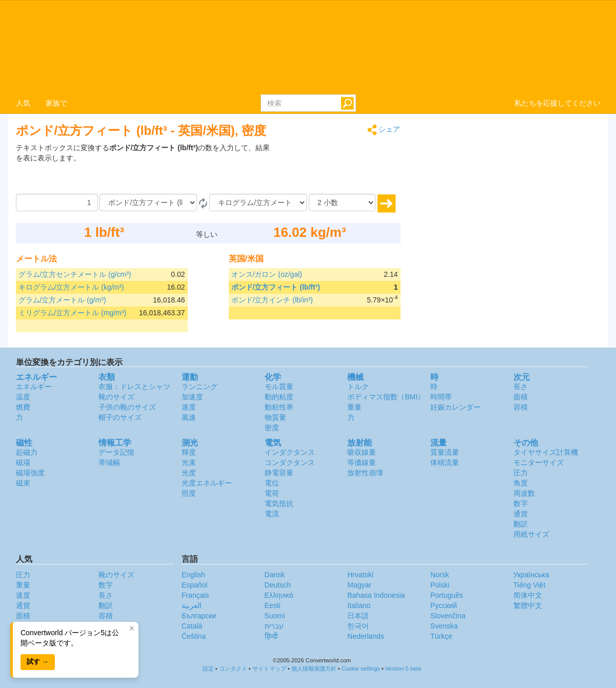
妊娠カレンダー (455, 407)
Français (195, 595)
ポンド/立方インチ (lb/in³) (272, 300)
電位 (272, 483)
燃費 (23, 407)
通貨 (521, 514)
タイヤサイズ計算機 (546, 452)
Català (192, 626)
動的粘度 (279, 397)
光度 (189, 473)
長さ (521, 387)
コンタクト (233, 669)
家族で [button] (56, 103)
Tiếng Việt (530, 585)
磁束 (23, 483)
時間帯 (441, 397)
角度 (521, 483)
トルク (358, 387)
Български (199, 616)
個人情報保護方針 (314, 669)
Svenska (444, 626)
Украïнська (531, 575)
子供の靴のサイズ (127, 407)
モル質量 (279, 387)
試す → (38, 662)
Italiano (359, 605)
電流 (272, 514)
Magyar (359, 585)
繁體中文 (528, 605)
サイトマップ (269, 669)
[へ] (258, 203)
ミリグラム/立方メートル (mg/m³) (73, 313)
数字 (521, 503)
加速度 (192, 397)
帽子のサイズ (120, 417)
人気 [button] (23, 103)
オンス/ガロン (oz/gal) (267, 274)
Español (195, 585)
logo (308, 47)
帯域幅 (109, 462)
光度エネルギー (207, 483)
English (193, 575)
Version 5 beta (403, 669)
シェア (384, 130)
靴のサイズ (116, 397)
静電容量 (279, 473)
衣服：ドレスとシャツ (134, 387)
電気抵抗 (279, 503)
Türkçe (441, 636)
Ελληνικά (279, 595)
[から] (148, 203)
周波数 (524, 493)
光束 (189, 462)
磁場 (23, 462)
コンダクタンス (290, 462)
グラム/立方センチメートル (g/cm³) (75, 274)
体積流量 (445, 462)
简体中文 (528, 595)
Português (447, 595)
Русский (444, 605)
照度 (189, 493)
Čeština (194, 636)
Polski (440, 585)
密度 (272, 428)
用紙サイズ (531, 534)
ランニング (200, 387)
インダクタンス (290, 452)
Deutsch (278, 585)
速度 (189, 407)
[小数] (342, 203)
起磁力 (27, 452)
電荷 (272, 493)
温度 (23, 397)
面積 (521, 397)
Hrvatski (360, 575)
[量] (57, 203)
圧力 (521, 473)
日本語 (358, 616)
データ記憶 (116, 452)
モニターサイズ (539, 462)
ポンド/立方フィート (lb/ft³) (276, 287)
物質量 (275, 417)
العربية (192, 605)
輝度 (189, 452)
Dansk (275, 575)
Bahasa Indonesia (376, 595)
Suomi (275, 616)
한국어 (358, 626)
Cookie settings (361, 669)
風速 (189, 417)
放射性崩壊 (365, 473)
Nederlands (366, 636)
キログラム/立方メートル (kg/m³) (71, 287)
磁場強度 (30, 473)
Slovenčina (448, 616)
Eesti (273, 605)
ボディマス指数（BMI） (386, 397)
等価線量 (362, 462)
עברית (274, 626)
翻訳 (521, 524)
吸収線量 (362, 452)
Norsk (440, 575)
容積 (521, 407)
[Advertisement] (336, 168)
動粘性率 (279, 407)
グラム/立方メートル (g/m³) (62, 300)
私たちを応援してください (558, 103)
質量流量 (445, 452)
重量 (354, 407)
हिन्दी (271, 636)
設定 (208, 669)
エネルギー (34, 387)
